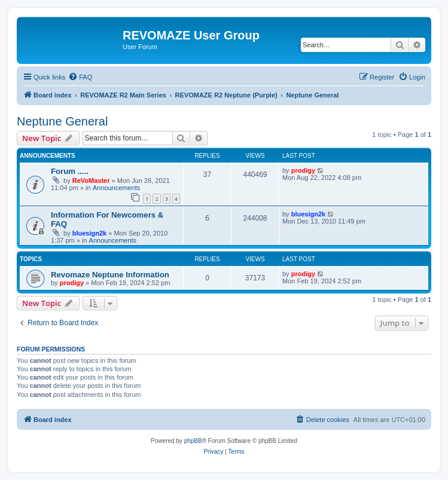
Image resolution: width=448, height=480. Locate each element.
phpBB (193, 441)
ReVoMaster (91, 181)
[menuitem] (80, 77)
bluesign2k (89, 233)
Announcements (117, 188)
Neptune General (62, 121)
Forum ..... (70, 171)
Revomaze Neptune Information (110, 275)
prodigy (303, 170)
